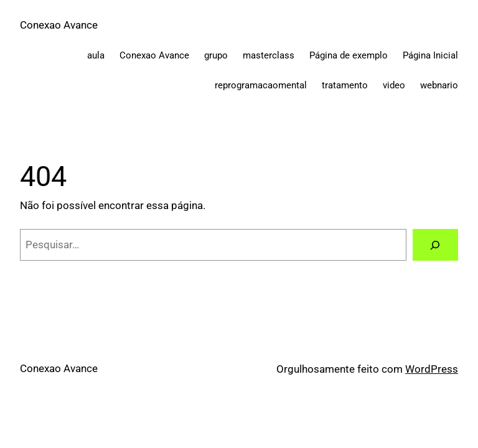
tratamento (345, 85)
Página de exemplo (349, 55)
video (394, 85)
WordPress (432, 369)
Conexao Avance (59, 25)
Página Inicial (430, 55)
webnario (439, 85)
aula (96, 55)
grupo (216, 55)
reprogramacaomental (261, 85)
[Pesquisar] (435, 245)
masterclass (269, 55)
